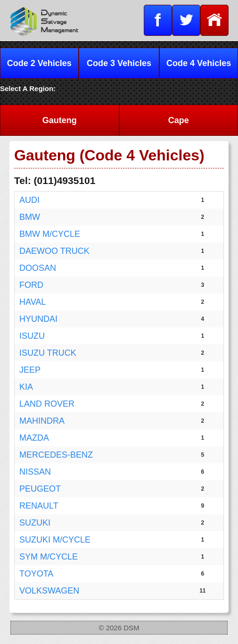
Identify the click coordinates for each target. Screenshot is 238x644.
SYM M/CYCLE (49, 557)
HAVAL (33, 302)
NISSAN (35, 472)
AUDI (29, 200)
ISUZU (32, 336)
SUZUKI (35, 523)
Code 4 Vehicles (199, 63)
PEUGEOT (40, 489)
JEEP (30, 370)
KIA (26, 387)
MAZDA (34, 438)
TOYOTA (36, 574)
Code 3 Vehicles (119, 63)
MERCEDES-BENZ (56, 455)
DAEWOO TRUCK (54, 251)
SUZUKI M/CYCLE (55, 540)
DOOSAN (38, 268)
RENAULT (39, 506)
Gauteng (60, 120)
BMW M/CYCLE (50, 234)
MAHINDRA (42, 421)
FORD (31, 285)
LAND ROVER (47, 404)
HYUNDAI (38, 319)
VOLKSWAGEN (49, 591)
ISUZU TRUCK (48, 353)
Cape (179, 120)
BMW (30, 217)
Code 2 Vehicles (39, 63)
